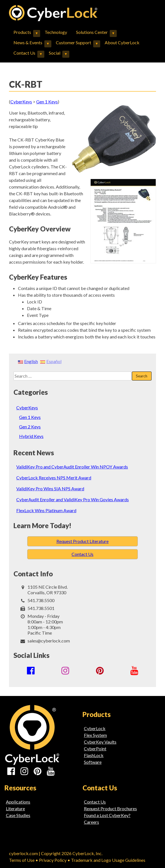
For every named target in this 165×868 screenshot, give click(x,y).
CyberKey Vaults (100, 742)
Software (93, 762)
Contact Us (24, 53)
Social (55, 53)
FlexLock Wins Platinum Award (46, 510)
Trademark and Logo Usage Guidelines (108, 860)
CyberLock (95, 728)
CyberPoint (95, 749)
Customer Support (74, 42)
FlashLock (94, 755)
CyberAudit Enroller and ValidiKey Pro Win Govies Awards (73, 499)
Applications (18, 802)
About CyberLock (122, 42)
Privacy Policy (53, 860)
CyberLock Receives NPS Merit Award (54, 478)
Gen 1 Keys (30, 417)
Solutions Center (92, 32)
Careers (91, 822)
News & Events (28, 42)
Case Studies (18, 815)
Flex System (95, 735)
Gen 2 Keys (30, 427)
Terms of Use (22, 860)
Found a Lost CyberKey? (107, 815)
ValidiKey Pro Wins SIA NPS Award (50, 488)
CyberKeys (27, 408)
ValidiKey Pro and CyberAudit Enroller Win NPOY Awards (72, 467)
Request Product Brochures (110, 808)
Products (22, 32)
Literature (15, 808)
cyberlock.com (23, 853)
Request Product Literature (82, 541)
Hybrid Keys (31, 436)
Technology (56, 32)
